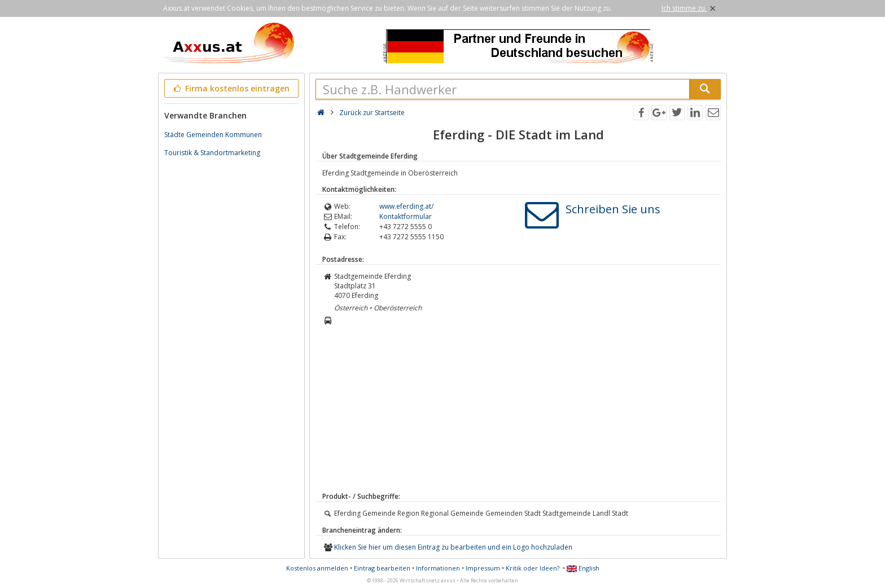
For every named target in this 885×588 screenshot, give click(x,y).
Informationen (438, 568)
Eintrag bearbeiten (382, 568)
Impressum (483, 568)
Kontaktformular (406, 216)
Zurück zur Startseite (372, 113)
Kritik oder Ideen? (533, 568)
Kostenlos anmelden (317, 568)
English (583, 568)
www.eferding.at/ (406, 206)
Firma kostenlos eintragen (231, 88)
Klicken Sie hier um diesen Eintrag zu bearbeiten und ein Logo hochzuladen (453, 547)
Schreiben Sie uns (613, 209)
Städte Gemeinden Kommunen (213, 135)
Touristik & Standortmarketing (212, 153)
